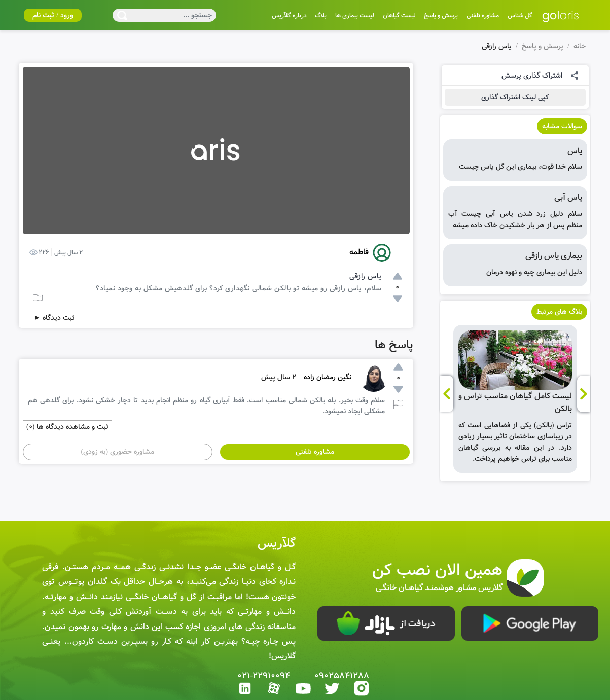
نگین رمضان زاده (328, 377)
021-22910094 (264, 676)
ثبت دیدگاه (54, 318)
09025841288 (342, 676)
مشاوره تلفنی (315, 452)
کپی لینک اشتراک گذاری (515, 97)
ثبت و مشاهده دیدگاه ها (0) (67, 427)
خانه (580, 46)
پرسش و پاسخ (543, 46)
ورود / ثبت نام (53, 15)
